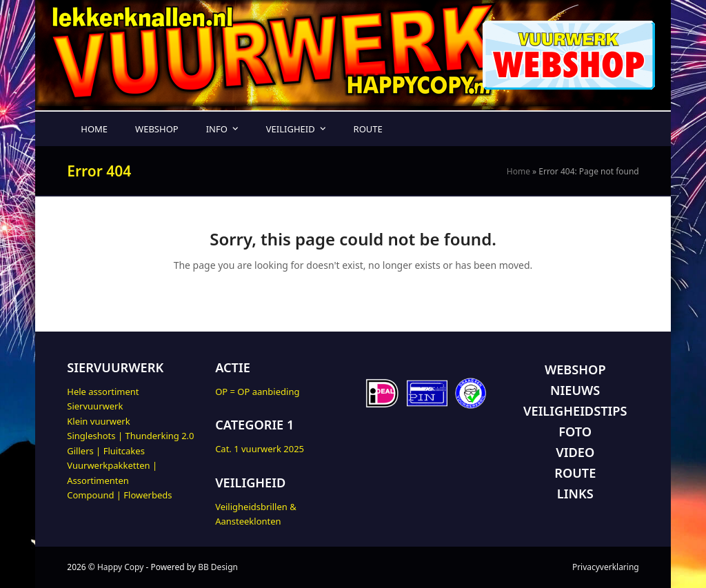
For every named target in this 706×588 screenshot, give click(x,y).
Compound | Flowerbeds (119, 495)
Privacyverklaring (606, 567)
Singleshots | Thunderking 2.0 (130, 436)
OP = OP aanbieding (257, 392)
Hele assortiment (103, 392)
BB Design (218, 567)
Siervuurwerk (95, 406)
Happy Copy (120, 567)
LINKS (575, 494)
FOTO (575, 432)
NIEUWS (575, 390)
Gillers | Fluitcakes (106, 451)
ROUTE (575, 473)
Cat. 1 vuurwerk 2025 (260, 449)
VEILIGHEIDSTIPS (575, 411)
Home (518, 171)
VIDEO (575, 452)
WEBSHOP (575, 369)
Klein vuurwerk (98, 421)
